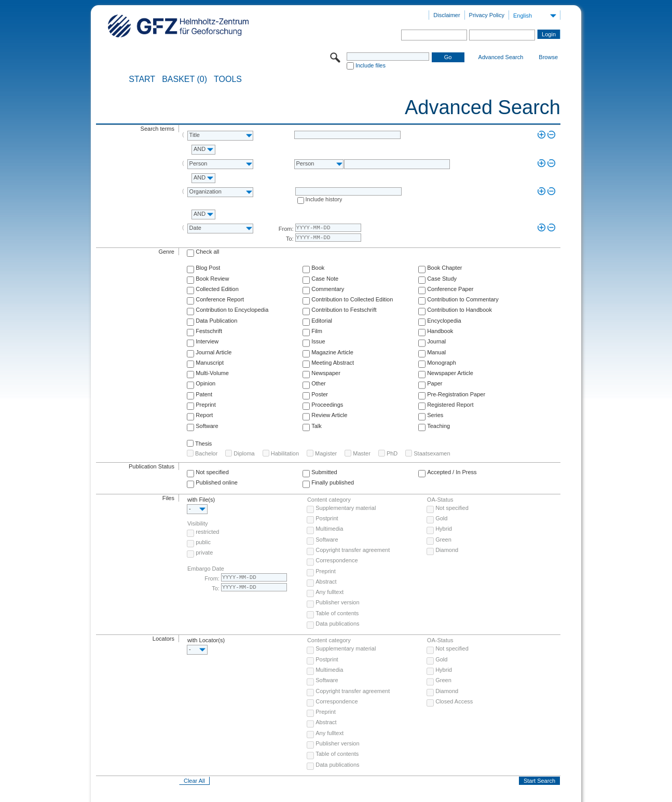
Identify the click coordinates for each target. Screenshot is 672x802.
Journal (436, 341)
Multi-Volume (212, 373)
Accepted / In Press (452, 472)
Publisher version (337, 602)
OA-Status (440, 500)
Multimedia (329, 529)
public (203, 542)
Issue (318, 341)
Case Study (442, 279)
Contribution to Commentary (463, 299)
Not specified (212, 472)
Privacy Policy (487, 15)
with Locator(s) (206, 640)
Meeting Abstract (333, 363)
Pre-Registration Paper (456, 394)
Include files (371, 65)
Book (318, 268)
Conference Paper (450, 289)
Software (207, 426)
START (142, 79)
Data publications (337, 624)
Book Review (212, 279)
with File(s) (201, 500)
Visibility (198, 523)
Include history (324, 199)
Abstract (326, 582)
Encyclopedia (444, 321)
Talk (317, 426)
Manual (436, 352)
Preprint (206, 405)
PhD (392, 453)
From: (286, 229)
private (204, 552)
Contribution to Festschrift (344, 310)
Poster (320, 394)
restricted (207, 532)
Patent (204, 394)
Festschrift (209, 331)
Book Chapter (444, 268)
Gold (441, 518)
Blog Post (208, 268)
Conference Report (220, 299)
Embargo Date (206, 569)
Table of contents (337, 613)
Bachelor (206, 453)
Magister (326, 453)
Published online (217, 482)
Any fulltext (330, 592)
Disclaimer (447, 15)
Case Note (325, 279)
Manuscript (210, 363)
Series (435, 415)
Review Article (329, 415)
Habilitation (285, 453)
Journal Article (214, 352)
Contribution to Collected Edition (352, 299)
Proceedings (327, 405)
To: (290, 239)
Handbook (440, 331)
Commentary (328, 289)
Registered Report (450, 405)
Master (362, 453)
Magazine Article (332, 352)
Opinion (205, 383)
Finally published (333, 482)
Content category (329, 500)
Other (319, 383)
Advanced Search (501, 57)
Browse (548, 57)
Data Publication (216, 321)
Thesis (203, 444)
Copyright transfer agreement (353, 550)
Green (443, 540)
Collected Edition (217, 289)
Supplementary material (346, 508)
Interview (207, 341)
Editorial (322, 321)
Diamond (447, 550)
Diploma (244, 453)
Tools (228, 79)
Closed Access (454, 701)
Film (317, 331)
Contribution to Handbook (460, 310)
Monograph (442, 363)
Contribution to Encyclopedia (232, 310)
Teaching (438, 426)
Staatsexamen (432, 453)
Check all (207, 252)
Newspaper (326, 373)
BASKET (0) (184, 79)
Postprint (327, 518)
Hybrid (444, 529)
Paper (435, 383)
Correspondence (337, 560)
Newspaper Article (450, 373)
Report (204, 415)
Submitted (324, 472)
